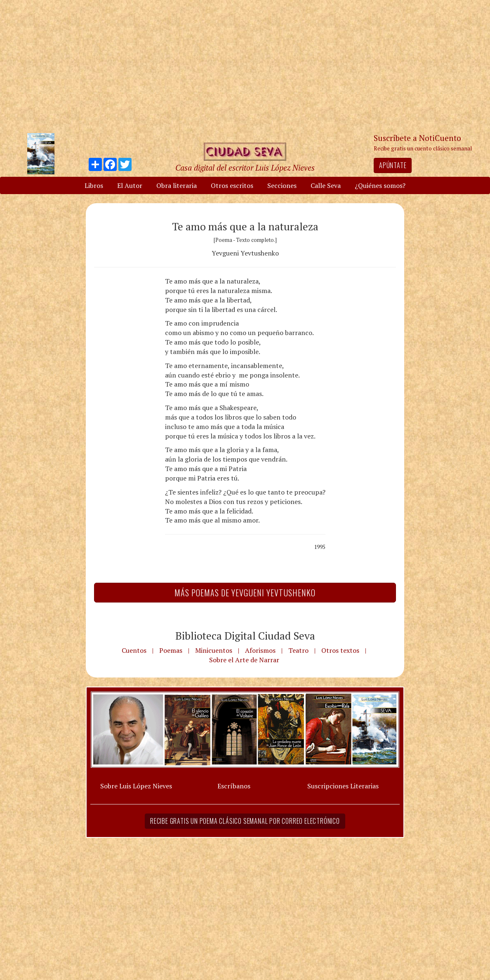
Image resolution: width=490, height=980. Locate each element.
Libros (94, 185)
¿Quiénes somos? (380, 185)
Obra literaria (177, 185)
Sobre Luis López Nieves (136, 786)
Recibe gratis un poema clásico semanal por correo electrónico (245, 821)
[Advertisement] (245, 66)
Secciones (282, 185)
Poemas (171, 650)
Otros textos (340, 650)
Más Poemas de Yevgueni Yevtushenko (245, 593)
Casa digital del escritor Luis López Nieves (245, 168)
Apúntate (393, 165)
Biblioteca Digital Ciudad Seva (245, 635)
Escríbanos (234, 786)
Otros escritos (232, 185)
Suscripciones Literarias (343, 786)
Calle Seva (326, 185)
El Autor (130, 185)
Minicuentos (214, 650)
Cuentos (134, 650)
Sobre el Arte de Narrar (244, 660)
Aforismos (260, 650)
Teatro (298, 650)
